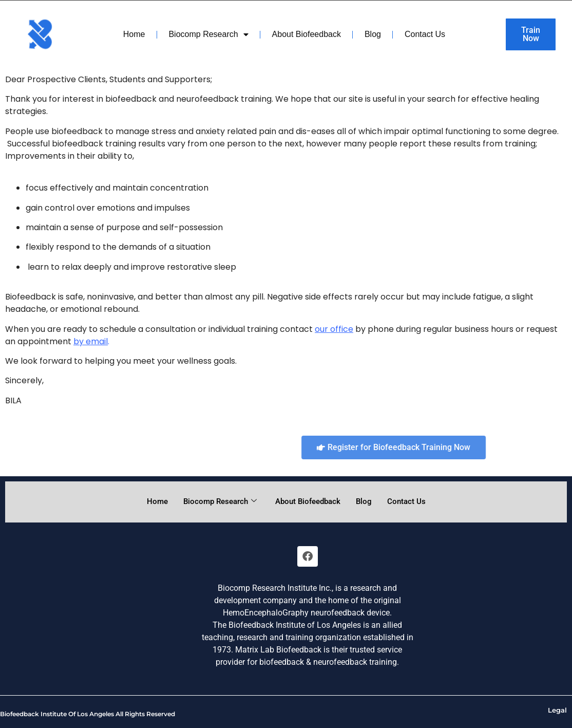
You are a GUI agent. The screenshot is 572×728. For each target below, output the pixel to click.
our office (334, 329)
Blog (373, 34)
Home (134, 34)
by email (91, 341)
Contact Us (425, 34)
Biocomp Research (208, 34)
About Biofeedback (307, 34)
